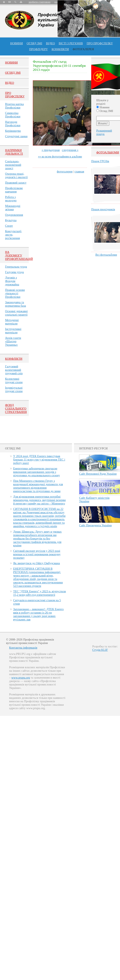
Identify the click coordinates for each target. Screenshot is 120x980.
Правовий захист (16, 183)
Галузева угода (14, 272)
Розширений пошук (104, 132)
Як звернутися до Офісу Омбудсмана (36, 563)
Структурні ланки (16, 136)
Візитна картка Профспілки (14, 106)
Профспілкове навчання (14, 190)
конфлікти (60, 49)
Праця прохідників (103, 209)
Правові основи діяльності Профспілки (15, 293)
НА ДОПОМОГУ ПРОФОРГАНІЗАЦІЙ (19, 255)
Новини (17, 43)
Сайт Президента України (95, 525)
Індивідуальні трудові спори (14, 389)
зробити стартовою (40, 2)
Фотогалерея (83, 49)
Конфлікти (14, 359)
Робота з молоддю (11, 199)
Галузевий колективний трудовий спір (14, 370)
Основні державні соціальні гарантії (16, 313)
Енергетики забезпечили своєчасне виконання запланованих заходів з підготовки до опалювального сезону (37, 472)
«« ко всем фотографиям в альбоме (60, 156)
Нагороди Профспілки (13, 124)
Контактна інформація (23, 648)
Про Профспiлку (15, 95)
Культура (11, 220)
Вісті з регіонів (71, 43)
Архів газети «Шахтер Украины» (13, 341)
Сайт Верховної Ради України (98, 474)
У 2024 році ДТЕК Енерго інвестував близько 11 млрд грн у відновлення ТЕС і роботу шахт (39, 460)
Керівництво (13, 131)
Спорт (9, 226)
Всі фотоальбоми (106, 255)
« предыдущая (51, 150)
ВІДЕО (50, 43)
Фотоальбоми (108, 152)
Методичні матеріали (12, 322)
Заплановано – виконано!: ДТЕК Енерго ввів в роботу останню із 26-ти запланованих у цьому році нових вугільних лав (38, 614)
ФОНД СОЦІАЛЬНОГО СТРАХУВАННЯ (16, 409)
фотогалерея (65, 171)
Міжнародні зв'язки (13, 208)
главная (79, 171)
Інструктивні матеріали (13, 331)
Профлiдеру (39, 49)
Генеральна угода (16, 267)
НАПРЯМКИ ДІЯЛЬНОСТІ (14, 152)
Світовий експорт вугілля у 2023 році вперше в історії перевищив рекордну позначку (37, 554)
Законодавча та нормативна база (16, 304)
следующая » (70, 150)
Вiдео (10, 83)
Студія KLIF (100, 650)
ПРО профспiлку (100, 43)
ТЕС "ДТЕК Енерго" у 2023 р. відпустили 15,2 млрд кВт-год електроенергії (40, 593)
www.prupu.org (21, 678)
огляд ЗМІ (34, 43)
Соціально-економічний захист (13, 165)
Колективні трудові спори (14, 380)
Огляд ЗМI (13, 73)
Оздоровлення (14, 215)
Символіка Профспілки (13, 115)
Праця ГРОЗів (100, 161)
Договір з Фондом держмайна (12, 281)
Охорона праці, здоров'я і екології (16, 175)
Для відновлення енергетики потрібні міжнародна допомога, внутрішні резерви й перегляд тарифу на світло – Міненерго (39, 500)
